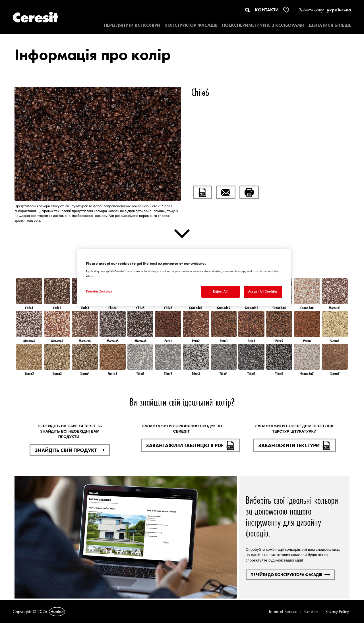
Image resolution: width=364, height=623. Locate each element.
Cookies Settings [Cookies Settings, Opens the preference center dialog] (99, 291)
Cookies (311, 611)
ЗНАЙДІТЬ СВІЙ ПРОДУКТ (70, 450)
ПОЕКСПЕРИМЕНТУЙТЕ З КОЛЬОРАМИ (263, 25)
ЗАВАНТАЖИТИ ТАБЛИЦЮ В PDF (190, 445)
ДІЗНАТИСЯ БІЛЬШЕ (330, 25)
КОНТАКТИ (267, 10)
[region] (184, 278)
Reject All (220, 291)
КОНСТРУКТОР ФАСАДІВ (191, 25)
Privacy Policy (337, 611)
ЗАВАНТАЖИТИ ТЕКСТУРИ (295, 445)
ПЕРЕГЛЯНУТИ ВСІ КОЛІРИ (132, 25)
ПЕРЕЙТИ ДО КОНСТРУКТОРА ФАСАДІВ (290, 575)
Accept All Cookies (263, 291)
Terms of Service (283, 611)
